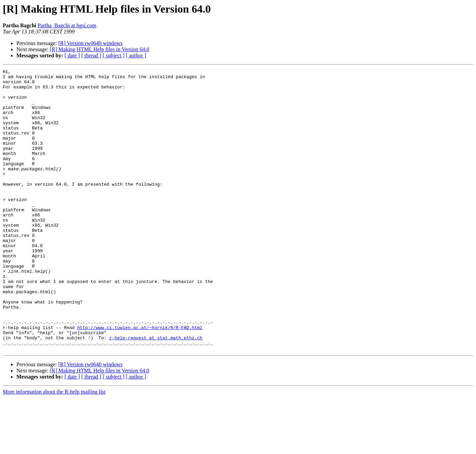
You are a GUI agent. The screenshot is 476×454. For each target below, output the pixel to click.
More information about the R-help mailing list (54, 448)
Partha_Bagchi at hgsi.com (67, 25)
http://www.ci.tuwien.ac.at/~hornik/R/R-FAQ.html (140, 380)
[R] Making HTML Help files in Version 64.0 (100, 49)
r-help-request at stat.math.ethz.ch (156, 392)
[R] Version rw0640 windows (91, 43)
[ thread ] (91, 55)
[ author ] (136, 55)
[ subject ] (114, 55)
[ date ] (72, 55)
